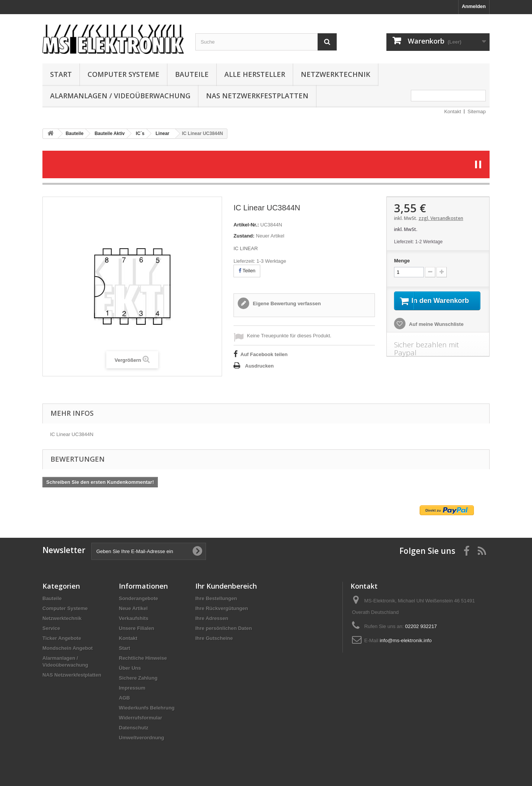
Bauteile (192, 74)
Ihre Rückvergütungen (222, 608)
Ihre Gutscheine (214, 638)
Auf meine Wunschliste (436, 334)
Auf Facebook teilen (264, 354)
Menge (402, 261)
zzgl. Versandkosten (441, 218)
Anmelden (474, 6)
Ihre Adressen (212, 618)
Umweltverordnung (141, 738)
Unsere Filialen (136, 628)
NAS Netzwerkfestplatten (257, 96)
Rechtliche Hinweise (143, 658)
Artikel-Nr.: (246, 225)
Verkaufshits (134, 618)
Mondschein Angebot (68, 648)
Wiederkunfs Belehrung (147, 708)
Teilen (247, 271)
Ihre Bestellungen (216, 598)
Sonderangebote (139, 598)
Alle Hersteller (255, 74)
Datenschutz (134, 728)
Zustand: (244, 236)
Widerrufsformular (140, 718)
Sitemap (477, 111)
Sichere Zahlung (138, 678)
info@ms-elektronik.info (405, 640)
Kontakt (453, 111)
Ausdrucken (259, 366)
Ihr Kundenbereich (226, 586)
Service (51, 628)
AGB (124, 698)
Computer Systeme (123, 74)
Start (61, 74)
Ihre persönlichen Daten (224, 628)
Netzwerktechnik (336, 74)
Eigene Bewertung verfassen (286, 303)
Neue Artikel (133, 608)
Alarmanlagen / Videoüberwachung (120, 96)
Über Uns (130, 668)
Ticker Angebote (62, 638)
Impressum (132, 688)
